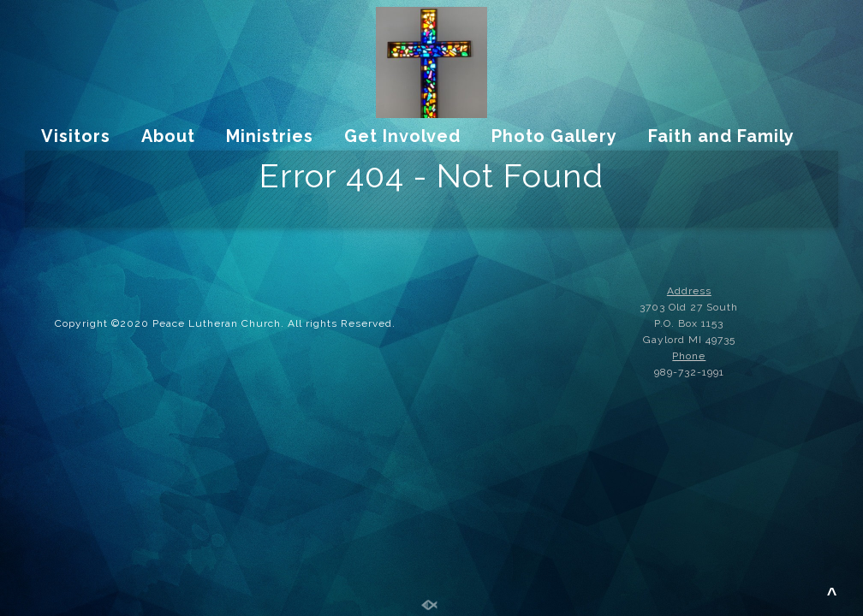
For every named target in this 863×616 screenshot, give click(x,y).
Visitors (76, 136)
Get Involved (402, 136)
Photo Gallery (554, 136)
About (168, 136)
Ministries (270, 136)
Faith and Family (721, 136)
